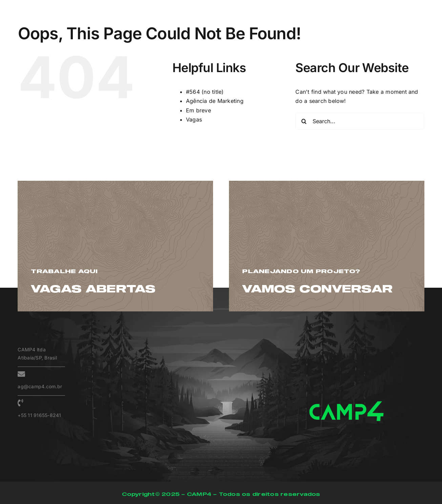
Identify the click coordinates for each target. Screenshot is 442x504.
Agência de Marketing (215, 101)
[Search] (304, 121)
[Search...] (360, 121)
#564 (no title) (205, 92)
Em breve (198, 110)
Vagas (194, 119)
